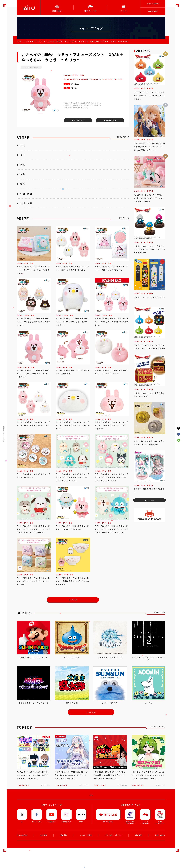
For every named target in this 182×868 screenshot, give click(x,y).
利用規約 (138, 835)
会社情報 (44, 835)
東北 (23, 145)
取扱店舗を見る (78, 120)
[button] (40, 114)
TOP (19, 41)
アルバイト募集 (86, 835)
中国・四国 (26, 194)
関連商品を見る (110, 120)
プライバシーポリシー (113, 835)
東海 (23, 174)
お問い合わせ (160, 835)
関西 (23, 184)
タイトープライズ (34, 41)
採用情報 (63, 835)
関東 (23, 165)
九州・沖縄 (26, 203)
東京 (23, 155)
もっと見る (73, 600)
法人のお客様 (22, 835)
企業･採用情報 (153, 4)
